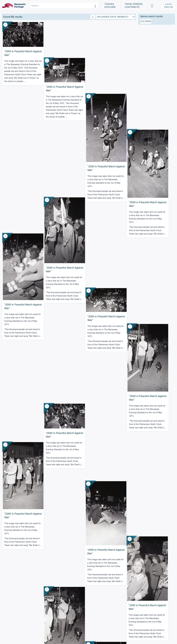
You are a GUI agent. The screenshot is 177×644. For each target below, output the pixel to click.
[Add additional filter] (157, 51)
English (169, 7)
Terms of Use (13, 633)
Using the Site (13, 636)
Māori (169, 4)
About (8, 630)
